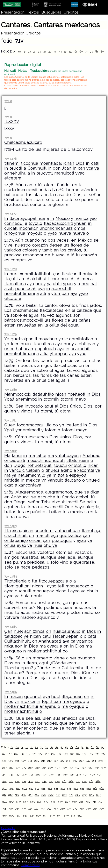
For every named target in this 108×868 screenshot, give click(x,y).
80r (5, 815)
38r (58, 774)
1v (30, 51)
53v (63, 788)
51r (31, 788)
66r (25, 802)
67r (39, 802)
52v (50, 788)
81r (19, 815)
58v (24, 795)
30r (57, 768)
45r (51, 781)
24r (81, 761)
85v (80, 815)
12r (34, 754)
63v (92, 795)
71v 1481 (10, 420)
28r (31, 768)
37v (51, 774)
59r (30, 795)
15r (72, 754)
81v (25, 815)
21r (43, 761)
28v (37, 768)
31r (71, 768)
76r (55, 809)
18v (11, 761)
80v (12, 815)
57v (10, 795)
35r (18, 774)
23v (75, 761)
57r (4, 795)
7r (87, 51)
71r (94, 802)
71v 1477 (10, 214)
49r (4, 788)
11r (22, 754)
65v (18, 802)
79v (101, 809)
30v (64, 768)
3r (45, 51)
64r (98, 795)
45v (57, 781)
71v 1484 (10, 576)
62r (71, 795)
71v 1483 (10, 526)
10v (16, 754)
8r (97, 51)
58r (17, 795)
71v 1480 (10, 390)
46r (64, 781)
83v (52, 815)
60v (51, 795)
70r (81, 802)
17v (103, 754)
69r (67, 802)
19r (17, 761)
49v (11, 788)
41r (99, 774)
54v (76, 788)
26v (11, 768)
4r (55, 51)
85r (73, 815)
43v (31, 781)
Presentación (13, 12)
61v (64, 795)
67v (46, 802)
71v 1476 (10, 159)
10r (9, 754)
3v (50, 51)
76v (62, 809)
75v (49, 809)
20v (37, 761)
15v (78, 754)
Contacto (8, 828)
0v (20, 51)
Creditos (33, 33)
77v (75, 809)
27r (18, 768)
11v (28, 754)
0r (14, 51)
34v (11, 774)
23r (68, 761)
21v (49, 761)
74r (30, 809)
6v (81, 51)
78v (88, 809)
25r (94, 761)
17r (97, 754)
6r (76, 51)
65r (11, 802)
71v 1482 (10, 451)
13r (47, 754)
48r (91, 781)
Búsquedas (51, 12)
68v (60, 802)
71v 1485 (10, 627)
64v (5, 802)
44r (37, 781)
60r (44, 795)
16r (84, 754)
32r (84, 768)
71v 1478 (10, 269)
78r (82, 809)
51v (37, 788)
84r (59, 815)
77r (69, 809)
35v (24, 774)
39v (78, 774)
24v (88, 761)
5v (71, 51)
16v (91, 754)
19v (24, 761)
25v (101, 761)
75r (42, 809)
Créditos (71, 12)
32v (90, 768)
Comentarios (30, 865)
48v (98, 781)
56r (95, 788)
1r (25, 51)
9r (103, 747)
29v (50, 768)
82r (32, 815)
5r (66, 51)
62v (78, 795)
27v (24, 768)
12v (40, 754)
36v (38, 774)
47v (84, 781)
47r (78, 781)
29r (44, 768)
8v (102, 51)
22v (62, 761)
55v (89, 788)
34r (4, 774)
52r (43, 788)
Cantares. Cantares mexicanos (50, 25)
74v (36, 809)
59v (37, 795)
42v (17, 781)
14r (59, 754)
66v (32, 802)
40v (92, 774)
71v (100, 802)
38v (65, 774)
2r (34, 51)
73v (23, 809)
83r (45, 815)
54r (69, 788)
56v (102, 788)
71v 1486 (10, 692)
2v (39, 51)
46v (71, 781)
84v (66, 815)
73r (17, 809)
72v (10, 809)
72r (4, 809)
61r (58, 795)
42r (11, 781)
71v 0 (8, 101)
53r (56, 788)
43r (24, 781)
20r (30, 761)
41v (4, 781)
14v (66, 754)
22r (56, 761)
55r (82, 788)
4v (60, 51)
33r (97, 768)
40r (85, 774)
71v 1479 (10, 334)
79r (95, 809)
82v (38, 815)
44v (44, 781)
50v (25, 788)
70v (88, 802)
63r (85, 795)
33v (103, 768)
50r (18, 788)
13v (53, 754)
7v (92, 51)
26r (4, 768)
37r (45, 774)
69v (74, 802)
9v (4, 754)
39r (72, 774)
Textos (33, 12)
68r (53, 802)
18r (4, 761)
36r (31, 774)
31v (77, 768)
